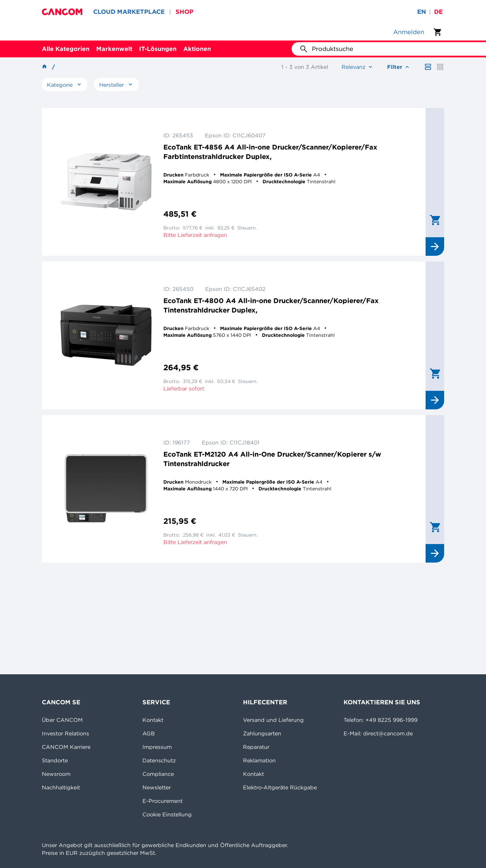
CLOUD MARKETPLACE (129, 12)
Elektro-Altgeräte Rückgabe (280, 787)
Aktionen (197, 49)
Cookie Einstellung (167, 814)
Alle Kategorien (66, 49)
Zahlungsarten (262, 733)
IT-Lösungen (158, 49)
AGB (149, 733)
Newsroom (56, 774)
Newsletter (157, 787)
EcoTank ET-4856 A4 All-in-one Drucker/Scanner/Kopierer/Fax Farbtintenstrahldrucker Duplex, (270, 152)
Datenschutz (159, 760)
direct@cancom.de (388, 733)
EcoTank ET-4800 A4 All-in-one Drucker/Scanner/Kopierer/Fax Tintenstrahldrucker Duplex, (271, 305)
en (422, 12)
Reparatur (256, 747)
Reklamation (259, 760)
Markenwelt (114, 49)
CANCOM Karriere (66, 747)
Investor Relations (65, 733)
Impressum (157, 747)
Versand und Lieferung (273, 720)
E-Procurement (163, 801)
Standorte (55, 760)
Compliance (158, 774)
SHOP (184, 12)
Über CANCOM (62, 720)
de (438, 12)
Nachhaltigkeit (61, 787)
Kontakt (153, 720)
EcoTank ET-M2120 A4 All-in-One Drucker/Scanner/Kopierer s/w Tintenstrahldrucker (272, 459)
